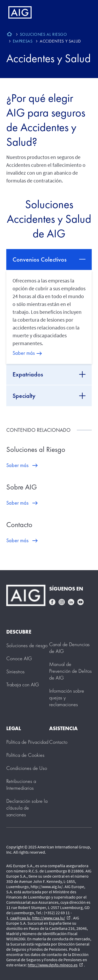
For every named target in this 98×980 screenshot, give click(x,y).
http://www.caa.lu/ (51, 918)
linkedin (71, 602)
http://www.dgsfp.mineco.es (55, 965)
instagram (62, 602)
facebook (52, 602)
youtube (80, 602)
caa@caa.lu (20, 918)
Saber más (24, 353)
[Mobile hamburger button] (83, 13)
